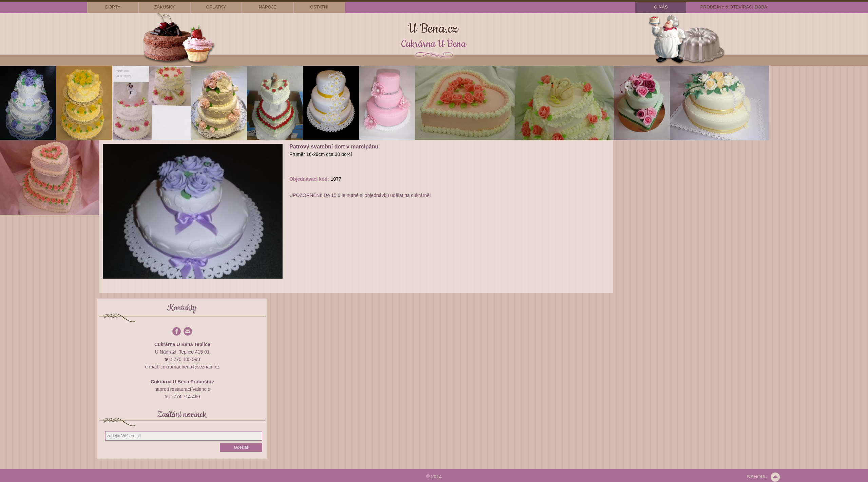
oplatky (216, 7)
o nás (661, 7)
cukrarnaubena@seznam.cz (190, 367)
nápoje (268, 7)
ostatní (319, 7)
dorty (113, 7)
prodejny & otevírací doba (734, 7)
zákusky (165, 7)
